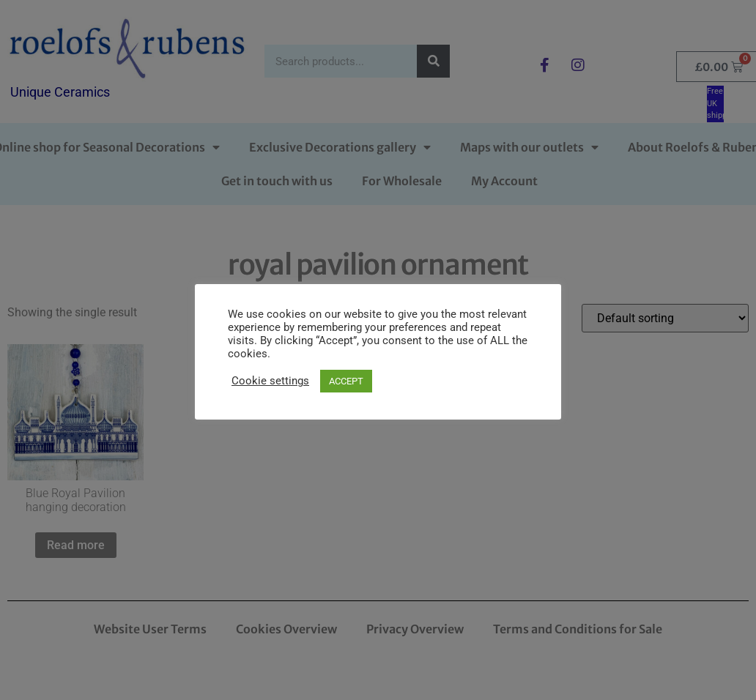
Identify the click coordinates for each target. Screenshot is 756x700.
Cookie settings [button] (270, 381)
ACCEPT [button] (346, 381)
